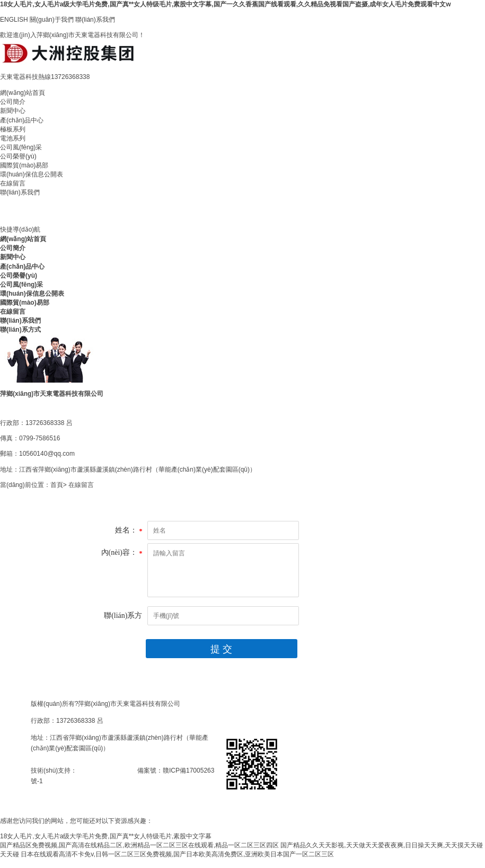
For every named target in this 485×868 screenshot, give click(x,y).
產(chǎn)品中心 (22, 120)
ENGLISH (14, 20)
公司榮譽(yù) (18, 156)
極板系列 (13, 129)
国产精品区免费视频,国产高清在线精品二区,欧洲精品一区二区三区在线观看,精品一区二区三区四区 (139, 845)
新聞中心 (13, 111)
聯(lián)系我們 (95, 20)
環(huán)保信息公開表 (32, 174)
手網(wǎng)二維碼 (29, 799)
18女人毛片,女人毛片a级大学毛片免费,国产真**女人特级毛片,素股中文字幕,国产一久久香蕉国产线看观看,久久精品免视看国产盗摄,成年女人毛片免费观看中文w (226, 4)
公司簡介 (13, 102)
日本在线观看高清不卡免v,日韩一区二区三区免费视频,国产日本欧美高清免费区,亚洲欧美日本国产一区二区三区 (177, 854)
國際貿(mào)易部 (24, 165)
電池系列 (13, 138)
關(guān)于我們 (52, 20)
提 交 (221, 649)
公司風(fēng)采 (21, 147)
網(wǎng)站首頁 (23, 93)
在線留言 (13, 183)
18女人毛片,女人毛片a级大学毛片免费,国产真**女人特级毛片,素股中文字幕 (106, 836)
